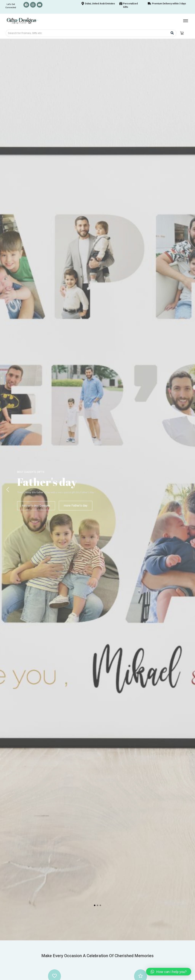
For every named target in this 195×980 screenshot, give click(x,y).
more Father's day (75, 506)
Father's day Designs (36, 506)
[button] (169, 972)
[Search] (87, 33)
